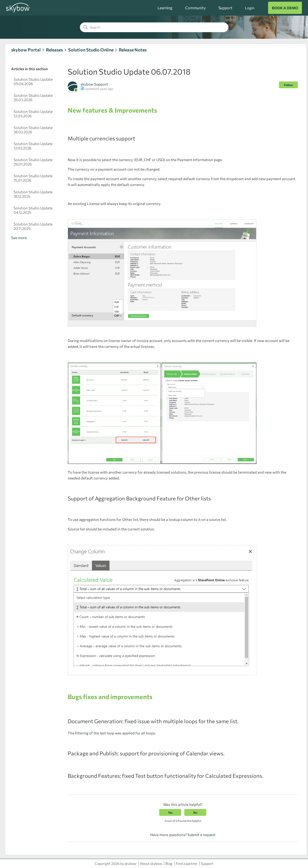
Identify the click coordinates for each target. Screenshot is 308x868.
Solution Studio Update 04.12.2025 (33, 210)
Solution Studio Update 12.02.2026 (33, 146)
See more (19, 238)
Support (225, 8)
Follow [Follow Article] (288, 85)
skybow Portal (26, 50)
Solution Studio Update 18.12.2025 (33, 194)
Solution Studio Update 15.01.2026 (33, 178)
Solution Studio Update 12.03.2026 (33, 114)
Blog (169, 863)
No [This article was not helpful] (195, 812)
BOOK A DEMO (285, 8)
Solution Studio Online (91, 50)
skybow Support (94, 84)
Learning (165, 8)
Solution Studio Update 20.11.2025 (33, 226)
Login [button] (250, 8)
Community (195, 8)
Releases (54, 50)
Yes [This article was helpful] (170, 812)
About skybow (151, 863)
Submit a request (201, 835)
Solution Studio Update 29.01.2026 (33, 162)
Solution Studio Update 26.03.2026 (33, 98)
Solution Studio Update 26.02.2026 (33, 130)
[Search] (154, 27)
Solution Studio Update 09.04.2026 (33, 81)
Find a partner (187, 863)
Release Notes (133, 50)
